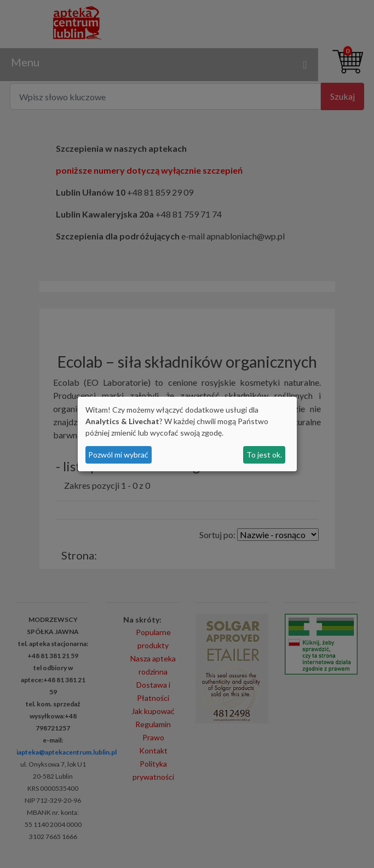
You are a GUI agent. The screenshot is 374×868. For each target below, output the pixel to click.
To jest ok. (264, 455)
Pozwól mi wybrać (118, 455)
